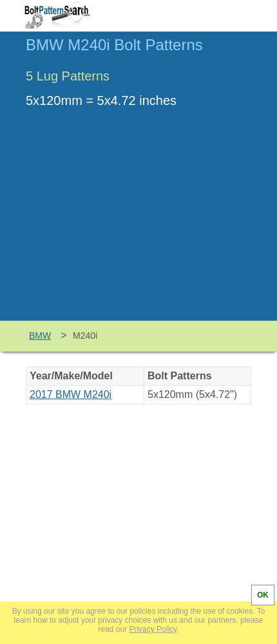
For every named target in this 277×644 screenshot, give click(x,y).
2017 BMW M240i (71, 394)
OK (263, 595)
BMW (40, 336)
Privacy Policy (153, 629)
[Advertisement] (138, 224)
